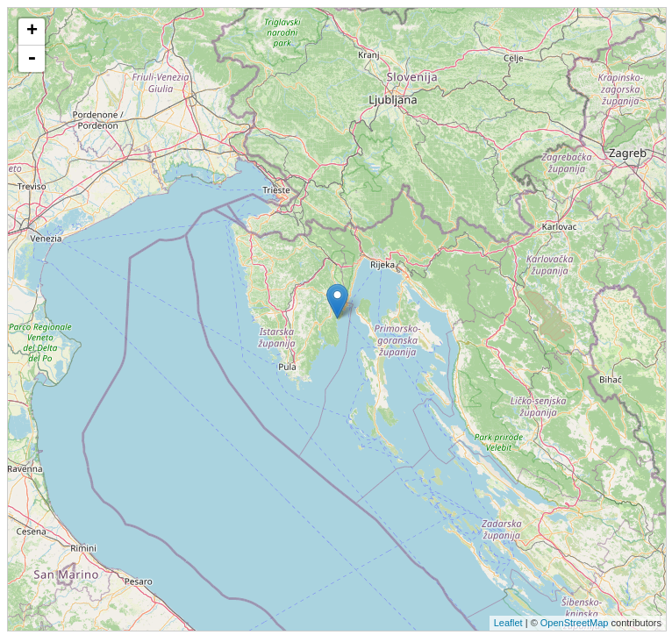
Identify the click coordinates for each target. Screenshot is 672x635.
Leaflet (508, 623)
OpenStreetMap (575, 623)
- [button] (32, 59)
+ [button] (32, 32)
